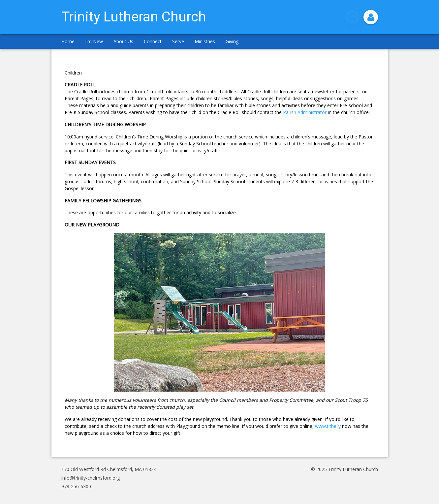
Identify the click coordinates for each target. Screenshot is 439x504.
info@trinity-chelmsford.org (91, 478)
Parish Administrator (305, 112)
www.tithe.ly (328, 426)
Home (68, 41)
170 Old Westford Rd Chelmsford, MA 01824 (109, 469)
